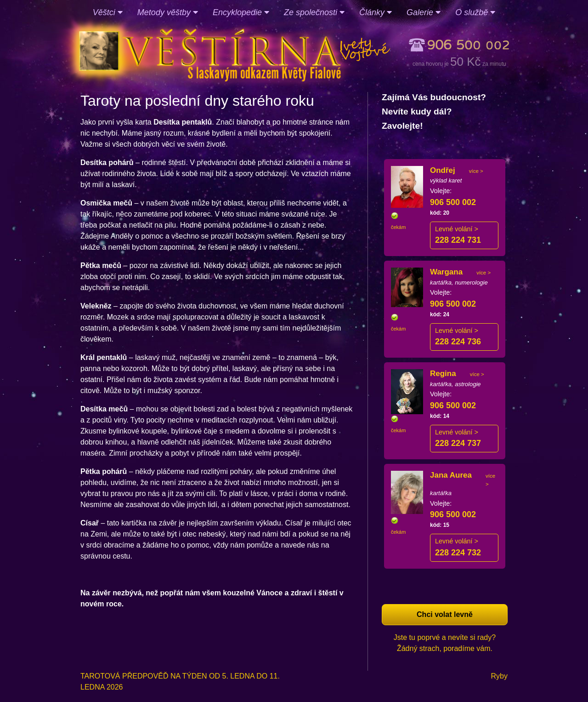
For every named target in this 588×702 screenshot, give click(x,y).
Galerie (424, 12)
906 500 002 (453, 202)
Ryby (499, 676)
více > (476, 171)
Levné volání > (457, 229)
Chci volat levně (445, 614)
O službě (475, 12)
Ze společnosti (314, 12)
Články (376, 12)
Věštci (108, 12)
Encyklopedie (241, 12)
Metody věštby (168, 12)
